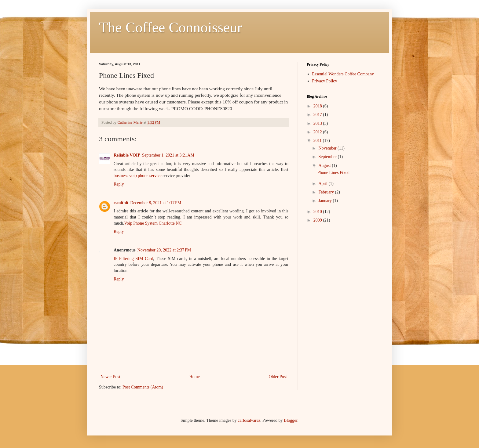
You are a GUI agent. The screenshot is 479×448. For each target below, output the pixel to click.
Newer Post (110, 377)
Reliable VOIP (127, 155)
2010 (318, 212)
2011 (318, 141)
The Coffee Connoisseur (170, 27)
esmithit (121, 203)
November (328, 148)
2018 (318, 106)
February (327, 192)
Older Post (278, 377)
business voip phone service (138, 176)
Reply (119, 184)
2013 (318, 123)
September (328, 157)
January (325, 201)
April (323, 184)
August (325, 166)
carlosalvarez (249, 420)
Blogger (291, 420)
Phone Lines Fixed (333, 173)
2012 (318, 132)
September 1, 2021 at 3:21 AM (168, 155)
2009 (318, 220)
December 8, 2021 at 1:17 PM (156, 203)
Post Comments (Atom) (143, 387)
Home (195, 377)
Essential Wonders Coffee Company (343, 74)
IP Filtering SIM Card (133, 259)
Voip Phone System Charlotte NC (153, 223)
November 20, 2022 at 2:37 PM (164, 250)
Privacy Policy (325, 81)
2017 (318, 115)
